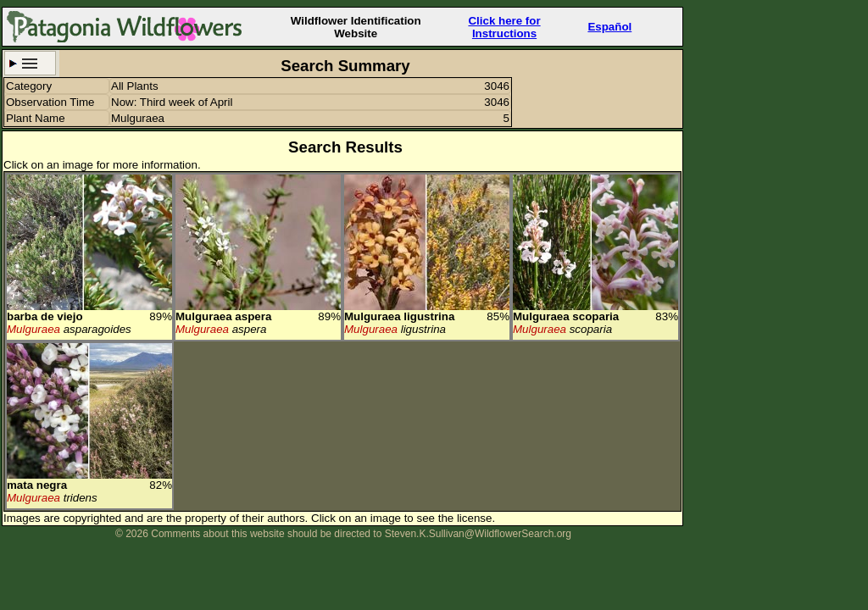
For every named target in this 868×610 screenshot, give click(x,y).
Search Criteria (30, 63)
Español (609, 27)
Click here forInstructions (504, 27)
